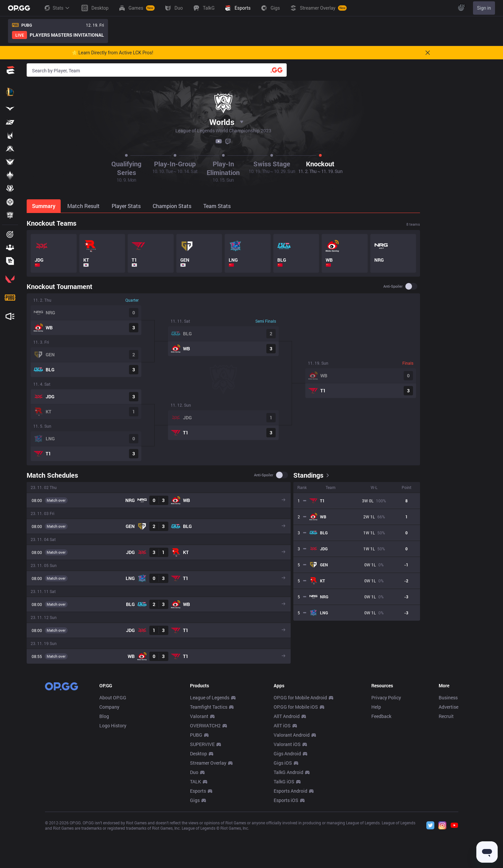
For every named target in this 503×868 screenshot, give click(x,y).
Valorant (199, 716)
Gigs (195, 800)
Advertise (448, 707)
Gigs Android (287, 753)
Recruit (446, 716)
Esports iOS (286, 800)
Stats (57, 8)
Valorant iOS (287, 744)
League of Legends (210, 697)
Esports (198, 791)
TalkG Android (288, 772)
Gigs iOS (283, 763)
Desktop (198, 753)
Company (109, 707)
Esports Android (290, 791)
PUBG (196, 735)
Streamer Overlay (208, 763)
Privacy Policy (386, 697)
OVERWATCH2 (205, 725)
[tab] (44, 206)
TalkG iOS (284, 781)
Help (376, 707)
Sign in (484, 8)
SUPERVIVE (202, 744)
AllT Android (287, 716)
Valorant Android (292, 735)
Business (448, 697)
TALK (195, 781)
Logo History (113, 725)
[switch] (411, 286)
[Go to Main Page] (19, 8)
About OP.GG (113, 697)
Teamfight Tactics (209, 707)
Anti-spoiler (393, 286)
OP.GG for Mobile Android (300, 697)
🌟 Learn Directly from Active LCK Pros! (112, 53)
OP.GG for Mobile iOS (296, 707)
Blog (104, 716)
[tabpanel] (223, 441)
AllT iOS (282, 725)
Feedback (381, 716)
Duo (194, 772)
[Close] (428, 53)
